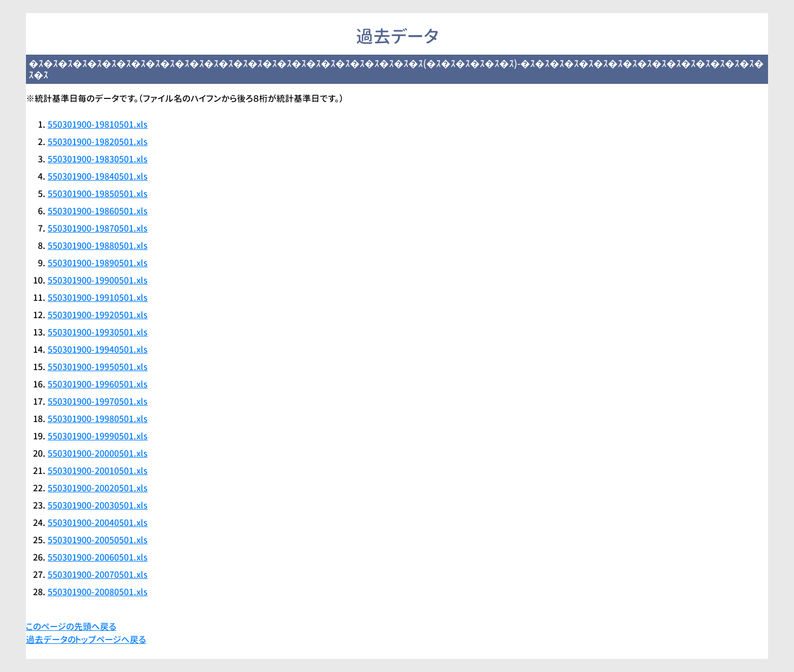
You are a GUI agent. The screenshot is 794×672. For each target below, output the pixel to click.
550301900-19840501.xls (98, 176)
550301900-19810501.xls (98, 124)
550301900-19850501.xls (98, 194)
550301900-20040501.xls (98, 523)
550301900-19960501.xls (98, 384)
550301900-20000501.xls (98, 453)
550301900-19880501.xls (98, 246)
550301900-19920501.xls (98, 315)
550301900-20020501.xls (98, 488)
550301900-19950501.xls (98, 367)
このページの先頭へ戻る (71, 627)
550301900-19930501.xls (98, 332)
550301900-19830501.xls (98, 159)
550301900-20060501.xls (98, 557)
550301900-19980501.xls (98, 419)
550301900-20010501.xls (98, 471)
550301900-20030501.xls (98, 505)
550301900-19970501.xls (98, 401)
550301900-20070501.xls (98, 575)
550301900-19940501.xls (98, 350)
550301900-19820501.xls (98, 142)
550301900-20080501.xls (98, 592)
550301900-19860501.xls (98, 211)
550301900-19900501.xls (98, 280)
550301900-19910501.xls (98, 298)
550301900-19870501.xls (98, 228)
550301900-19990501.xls (98, 436)
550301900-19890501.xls (98, 263)
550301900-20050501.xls (98, 540)
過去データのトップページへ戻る (86, 640)
